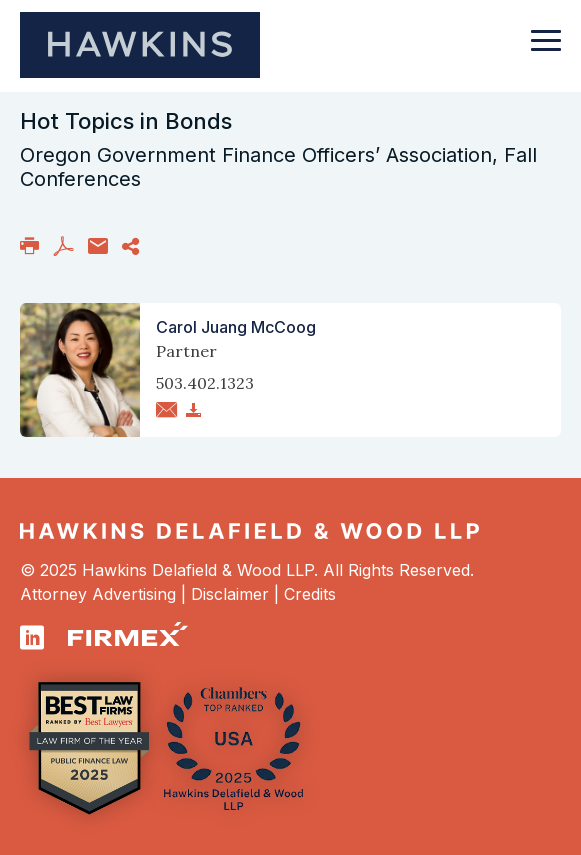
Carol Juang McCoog (236, 327)
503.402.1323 (205, 383)
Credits (310, 594)
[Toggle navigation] (546, 50)
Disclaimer (230, 594)
